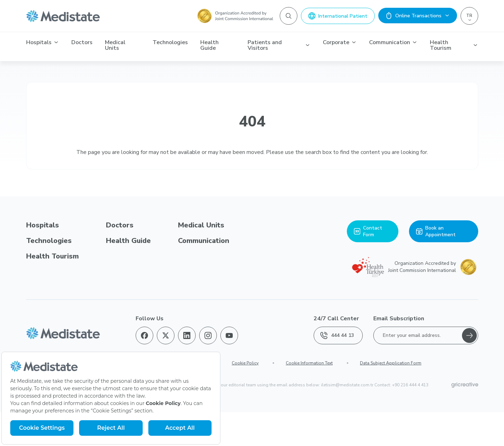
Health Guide (209, 45)
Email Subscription (399, 319)
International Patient (338, 16)
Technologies (170, 42)
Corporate (340, 42)
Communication (393, 42)
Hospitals (43, 42)
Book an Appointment (436, 231)
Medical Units (115, 45)
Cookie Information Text (309, 363)
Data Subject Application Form (391, 363)
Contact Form (368, 231)
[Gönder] (469, 335)
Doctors (82, 42)
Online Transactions (418, 16)
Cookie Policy (245, 363)
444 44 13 (337, 335)
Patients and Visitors (279, 45)
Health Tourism (454, 45)
